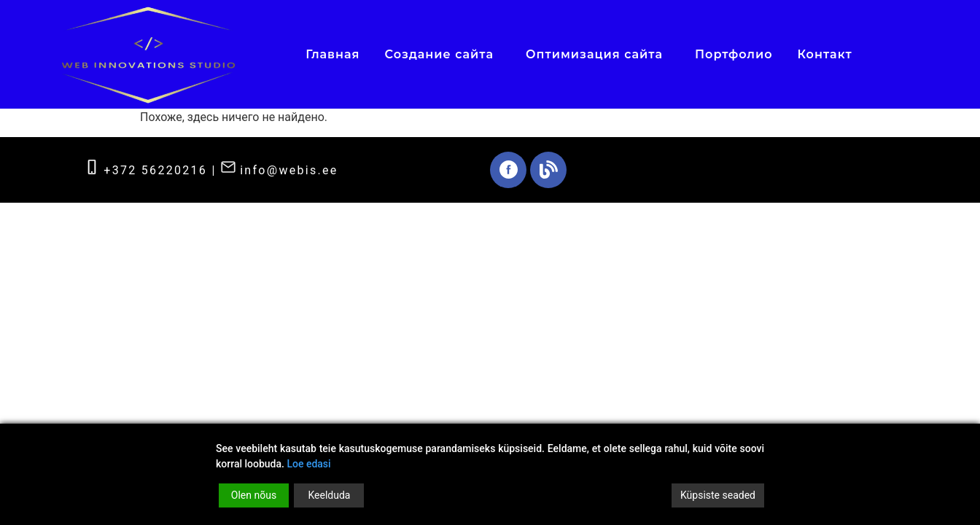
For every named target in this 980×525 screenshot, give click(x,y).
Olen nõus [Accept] (254, 495)
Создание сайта (443, 54)
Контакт (825, 54)
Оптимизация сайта (598, 54)
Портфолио (734, 54)
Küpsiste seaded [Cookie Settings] (718, 495)
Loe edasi (308, 464)
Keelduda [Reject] (329, 495)
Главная (332, 54)
